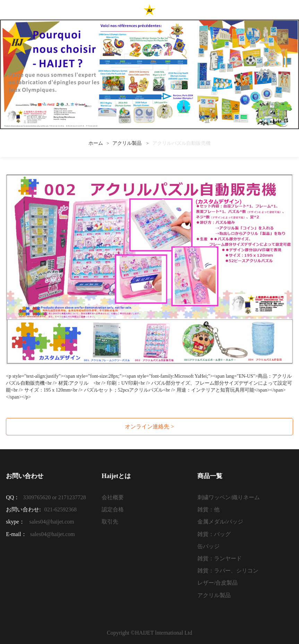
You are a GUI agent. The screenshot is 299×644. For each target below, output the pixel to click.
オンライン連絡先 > (149, 426)
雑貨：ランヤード (220, 558)
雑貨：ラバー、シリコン (228, 571)
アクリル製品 (128, 143)
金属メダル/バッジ (220, 522)
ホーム (96, 143)
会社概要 (113, 497)
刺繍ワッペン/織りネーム (229, 497)
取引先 (110, 522)
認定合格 (113, 509)
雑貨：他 (208, 509)
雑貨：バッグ (214, 534)
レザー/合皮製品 (217, 583)
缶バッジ (208, 546)
